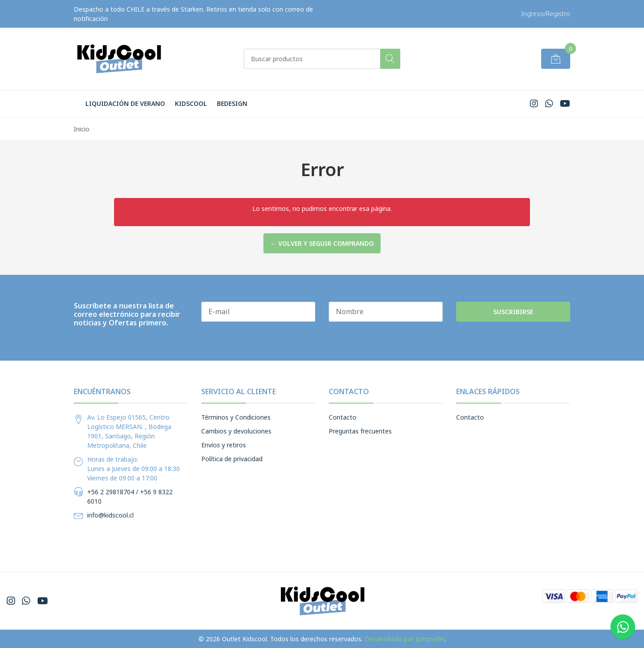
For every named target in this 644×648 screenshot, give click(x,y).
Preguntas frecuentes (360, 431)
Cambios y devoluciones (236, 431)
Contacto (343, 417)
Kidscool (191, 103)
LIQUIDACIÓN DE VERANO (125, 103)
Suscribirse (513, 312)
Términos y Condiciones (236, 417)
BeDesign (232, 103)
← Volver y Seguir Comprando (322, 243)
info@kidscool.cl (110, 515)
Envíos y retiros (224, 445)
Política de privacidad (232, 459)
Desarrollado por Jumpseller (405, 639)
